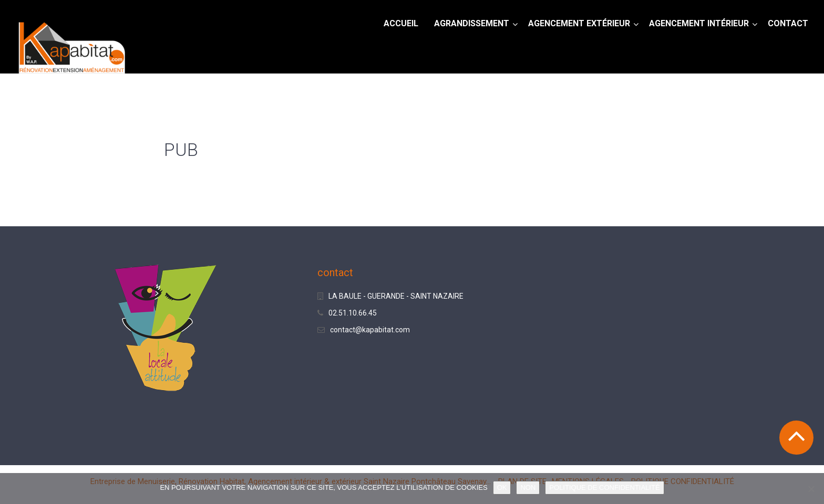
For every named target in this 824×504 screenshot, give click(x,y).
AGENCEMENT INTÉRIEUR (699, 23)
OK (502, 487)
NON (528, 487)
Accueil (401, 23)
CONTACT (788, 23)
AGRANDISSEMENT (472, 23)
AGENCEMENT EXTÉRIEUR (579, 23)
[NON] (811, 489)
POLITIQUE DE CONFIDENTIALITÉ (604, 487)
